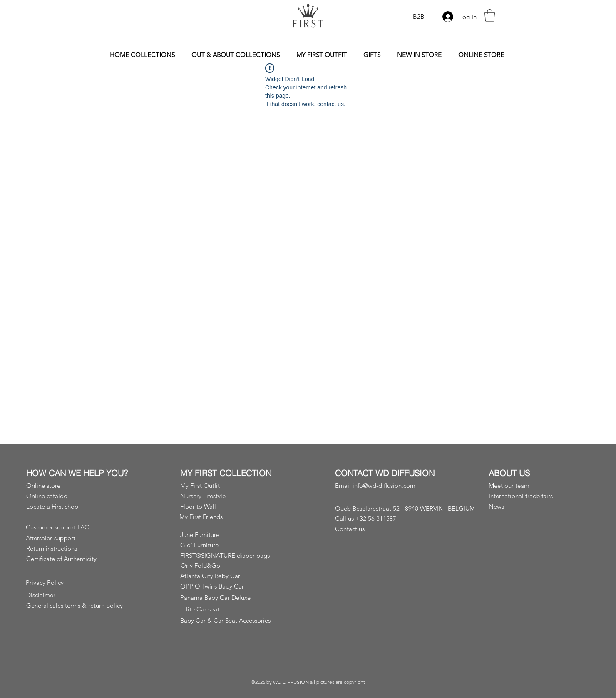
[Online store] (77, 486)
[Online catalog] (77, 496)
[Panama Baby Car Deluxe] (231, 597)
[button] (490, 15)
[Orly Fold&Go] (230, 565)
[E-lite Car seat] (231, 609)
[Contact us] (384, 529)
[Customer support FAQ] (77, 527)
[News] (538, 506)
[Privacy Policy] (77, 582)
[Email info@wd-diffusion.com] (383, 486)
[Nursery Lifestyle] (228, 496)
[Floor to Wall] (236, 506)
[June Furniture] (236, 535)
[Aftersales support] (77, 538)
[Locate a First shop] (77, 506)
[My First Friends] (228, 517)
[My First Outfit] (228, 486)
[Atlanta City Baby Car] (231, 576)
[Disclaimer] (77, 595)
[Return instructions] (77, 548)
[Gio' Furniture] (236, 545)
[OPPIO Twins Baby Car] (231, 586)
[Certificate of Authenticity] (77, 559)
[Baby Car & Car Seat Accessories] (231, 620)
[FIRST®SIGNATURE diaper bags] (231, 555)
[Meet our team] (537, 486)
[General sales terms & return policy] (77, 605)
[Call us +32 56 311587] (383, 518)
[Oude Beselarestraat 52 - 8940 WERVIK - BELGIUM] (408, 508)
